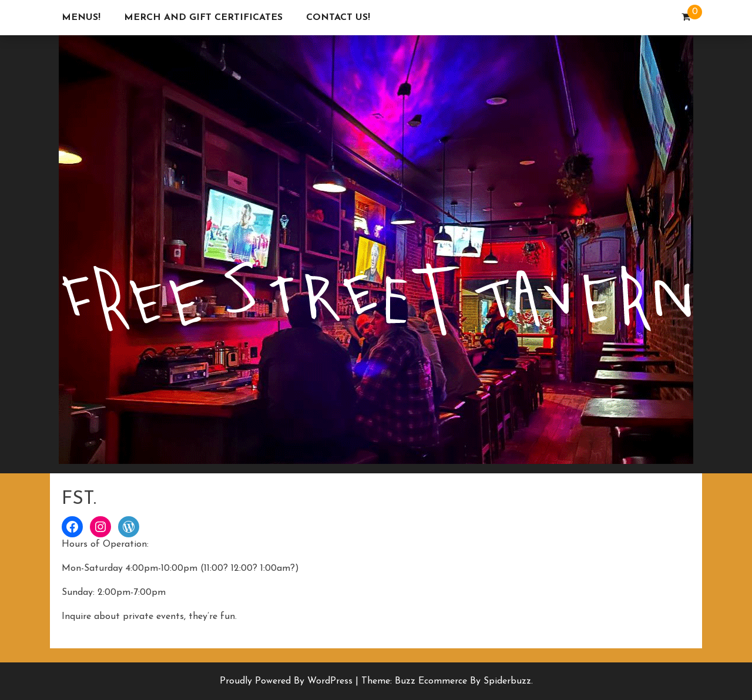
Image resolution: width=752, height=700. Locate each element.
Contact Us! (338, 18)
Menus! (81, 18)
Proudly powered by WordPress (288, 681)
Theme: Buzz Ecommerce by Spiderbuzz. (447, 681)
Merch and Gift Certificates (203, 18)
